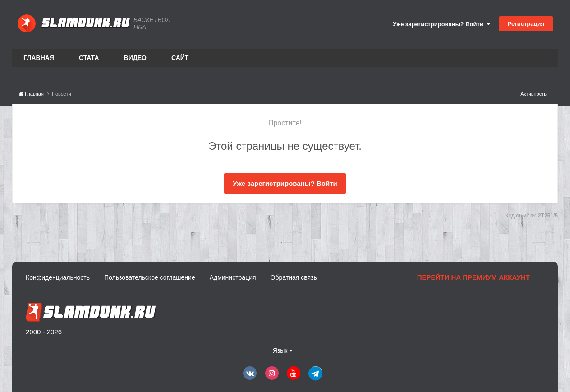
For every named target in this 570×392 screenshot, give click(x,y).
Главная (39, 58)
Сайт (180, 58)
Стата (89, 58)
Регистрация (526, 24)
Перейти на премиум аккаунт (473, 277)
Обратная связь (294, 277)
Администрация (233, 277)
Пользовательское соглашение (150, 277)
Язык (283, 350)
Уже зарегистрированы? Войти (441, 24)
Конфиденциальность (58, 277)
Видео (135, 58)
